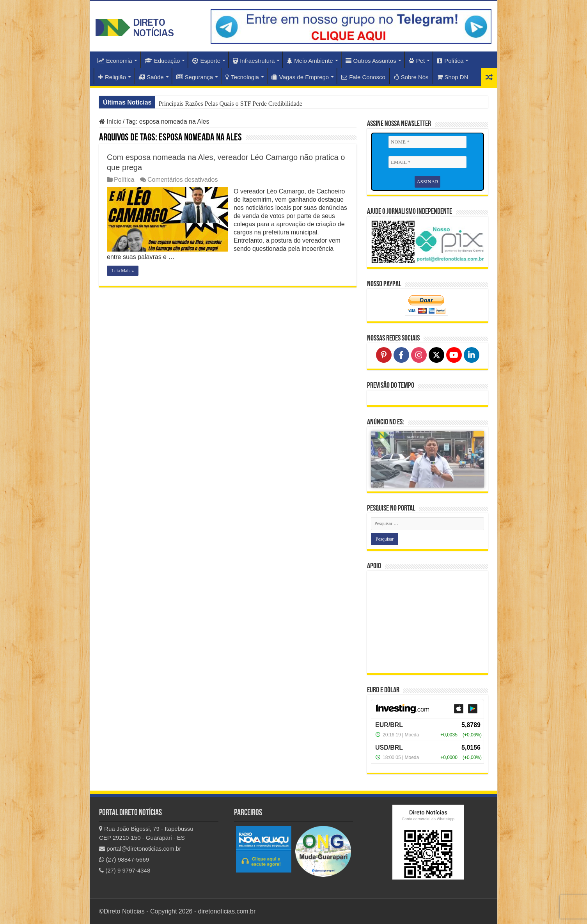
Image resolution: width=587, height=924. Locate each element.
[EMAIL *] (427, 162)
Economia (115, 61)
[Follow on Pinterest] (384, 355)
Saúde (151, 77)
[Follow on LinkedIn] (472, 355)
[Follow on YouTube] (454, 355)
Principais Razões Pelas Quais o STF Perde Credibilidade (230, 104)
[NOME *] (427, 142)
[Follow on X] (436, 355)
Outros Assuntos (371, 61)
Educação (162, 61)
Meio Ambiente (310, 61)
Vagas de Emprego (300, 77)
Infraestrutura (254, 61)
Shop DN (453, 77)
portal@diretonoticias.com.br (140, 849)
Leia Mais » (123, 271)
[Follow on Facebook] (401, 355)
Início (110, 121)
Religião (112, 77)
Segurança (195, 77)
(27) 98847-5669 (124, 859)
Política (450, 61)
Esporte (206, 61)
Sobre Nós (411, 77)
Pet (417, 61)
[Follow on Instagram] (419, 355)
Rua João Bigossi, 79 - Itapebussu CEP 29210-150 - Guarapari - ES (146, 833)
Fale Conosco (363, 77)
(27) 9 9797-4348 (125, 870)
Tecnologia (242, 77)
